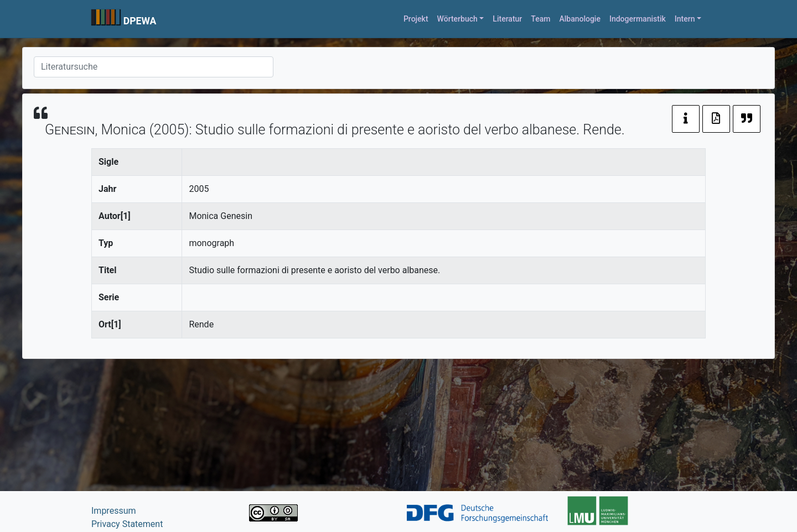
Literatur (507, 19)
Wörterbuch (457, 19)
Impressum (114, 511)
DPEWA (140, 21)
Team (540, 19)
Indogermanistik (638, 19)
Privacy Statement (127, 524)
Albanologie (580, 19)
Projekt (416, 19)
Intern (685, 19)
